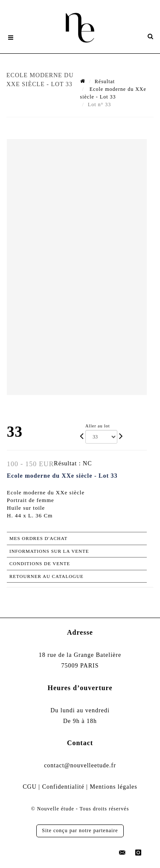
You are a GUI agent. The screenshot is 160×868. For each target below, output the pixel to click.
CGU (30, 787)
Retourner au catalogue (47, 576)
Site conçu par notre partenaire (80, 830)
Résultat (105, 81)
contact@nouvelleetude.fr (80, 765)
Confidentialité (63, 787)
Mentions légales (113, 787)
